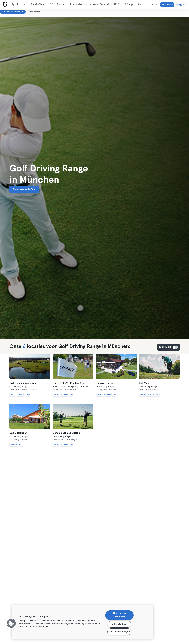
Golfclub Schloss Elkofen (66, 433)
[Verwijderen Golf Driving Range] (22, 12)
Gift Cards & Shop (123, 5)
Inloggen (180, 5)
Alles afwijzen (119, 624)
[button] (11, 623)
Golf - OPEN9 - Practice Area (69, 383)
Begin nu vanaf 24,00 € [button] (24, 189)
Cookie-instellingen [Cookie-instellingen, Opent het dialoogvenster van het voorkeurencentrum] (119, 632)
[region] (83, 622)
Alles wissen (34, 12)
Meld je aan (167, 5)
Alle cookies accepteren (119, 615)
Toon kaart (175, 347)
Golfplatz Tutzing (105, 383)
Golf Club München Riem (23, 383)
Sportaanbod (19, 5)
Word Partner (58, 5)
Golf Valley (145, 383)
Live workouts (77, 5)
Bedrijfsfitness (38, 5)
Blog (140, 5)
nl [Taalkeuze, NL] (154, 5)
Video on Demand (99, 5)
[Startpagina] (5, 5)
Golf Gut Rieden (18, 433)
